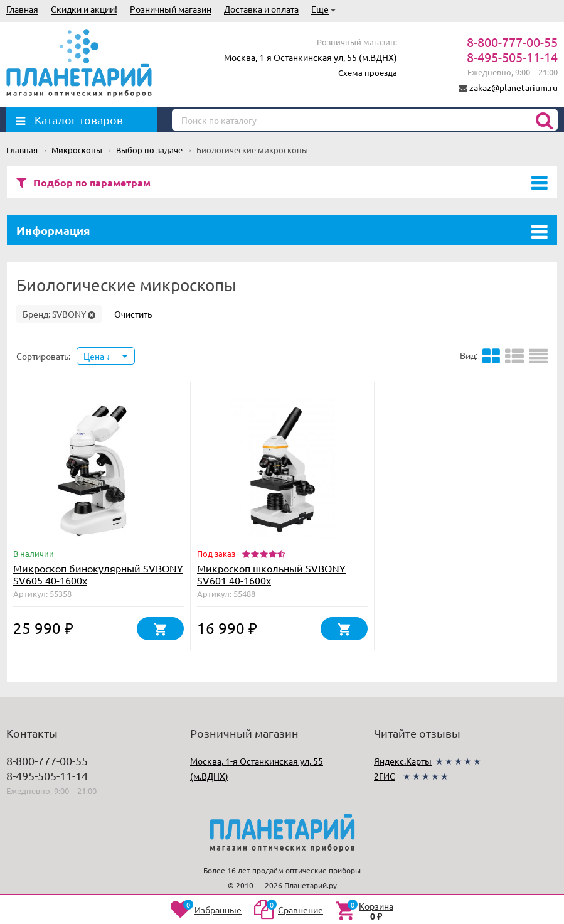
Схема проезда (368, 73)
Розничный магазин (171, 9)
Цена (97, 356)
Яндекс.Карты (403, 761)
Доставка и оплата (261, 9)
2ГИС (385, 776)
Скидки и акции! (84, 9)
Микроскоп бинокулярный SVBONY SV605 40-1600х (98, 574)
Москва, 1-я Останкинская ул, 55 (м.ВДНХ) (311, 57)
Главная (22, 9)
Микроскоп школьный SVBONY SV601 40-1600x (271, 574)
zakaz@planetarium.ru (513, 87)
